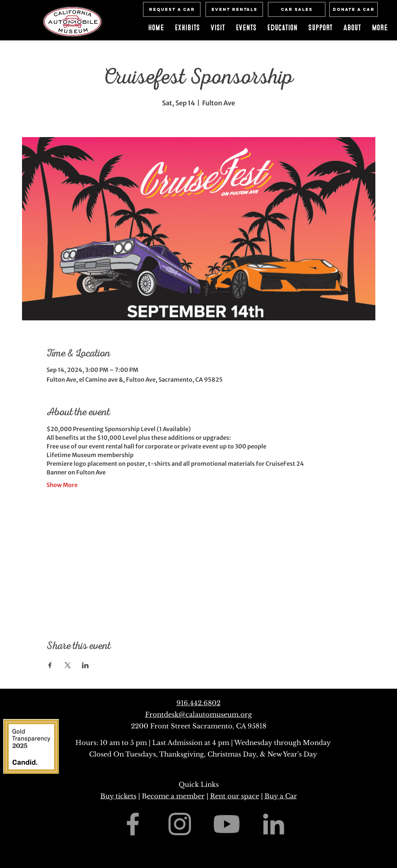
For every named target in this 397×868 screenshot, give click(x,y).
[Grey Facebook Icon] (133, 824)
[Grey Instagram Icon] (180, 824)
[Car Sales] (297, 9)
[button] (246, 28)
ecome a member (176, 796)
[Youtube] (227, 824)
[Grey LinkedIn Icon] (274, 824)
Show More (62, 485)
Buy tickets (118, 796)
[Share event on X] (68, 665)
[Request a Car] (172, 9)
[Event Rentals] (234, 9)
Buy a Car (281, 796)
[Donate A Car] (354, 9)
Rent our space (235, 796)
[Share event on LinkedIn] (85, 665)
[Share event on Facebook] (50, 665)
